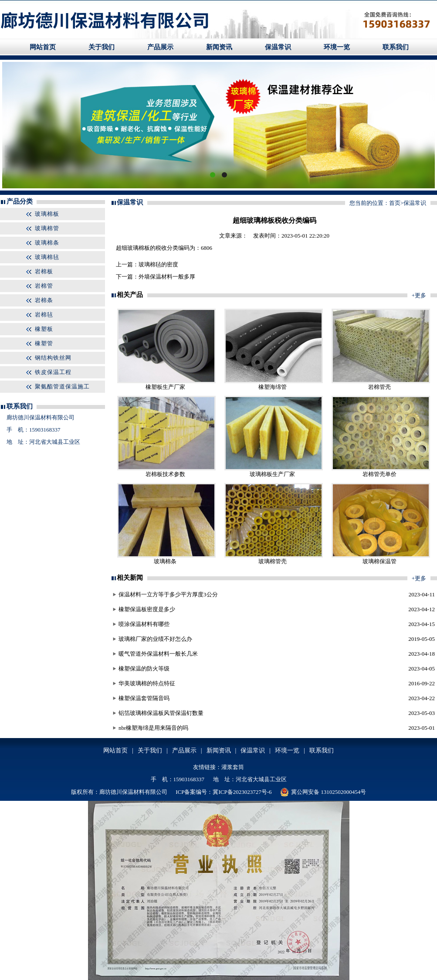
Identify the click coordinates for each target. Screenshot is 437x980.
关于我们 (102, 47)
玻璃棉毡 (47, 257)
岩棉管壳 (379, 387)
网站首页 (43, 47)
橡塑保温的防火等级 (144, 669)
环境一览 (337, 47)
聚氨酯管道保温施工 (62, 386)
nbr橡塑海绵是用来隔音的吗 (153, 728)
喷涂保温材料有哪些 (144, 624)
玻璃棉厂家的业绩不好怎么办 (155, 639)
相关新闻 (130, 578)
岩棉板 (44, 271)
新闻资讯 (219, 47)
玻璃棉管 (47, 228)
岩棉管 (44, 286)
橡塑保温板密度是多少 (147, 609)
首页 (395, 203)
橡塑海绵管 (273, 387)
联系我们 (396, 47)
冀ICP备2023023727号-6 (242, 792)
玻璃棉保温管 (379, 561)
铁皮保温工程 (53, 372)
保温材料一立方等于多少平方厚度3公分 (168, 594)
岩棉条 (44, 300)
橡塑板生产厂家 (165, 387)
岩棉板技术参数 (165, 474)
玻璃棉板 (47, 214)
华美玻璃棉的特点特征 (147, 683)
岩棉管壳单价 (379, 474)
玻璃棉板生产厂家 (272, 474)
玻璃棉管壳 (273, 561)
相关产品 (130, 295)
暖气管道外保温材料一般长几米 (158, 654)
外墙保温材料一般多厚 (167, 277)
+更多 (419, 295)
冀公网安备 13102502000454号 (323, 792)
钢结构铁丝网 (53, 358)
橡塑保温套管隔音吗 (144, 698)
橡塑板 (44, 329)
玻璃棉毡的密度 (158, 264)
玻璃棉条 (47, 243)
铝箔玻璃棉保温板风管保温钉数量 (161, 713)
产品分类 (20, 201)
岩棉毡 (44, 315)
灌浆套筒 (233, 767)
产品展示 (160, 47)
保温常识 (278, 47)
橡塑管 (44, 343)
